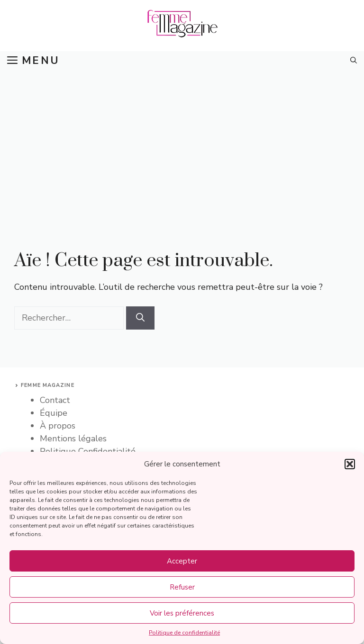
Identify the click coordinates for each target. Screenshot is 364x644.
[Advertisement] (182, 141)
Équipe (54, 413)
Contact (55, 400)
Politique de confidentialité (184, 633)
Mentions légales (73, 438)
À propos (58, 426)
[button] (350, 464)
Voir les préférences (182, 613)
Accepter (182, 561)
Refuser (182, 587)
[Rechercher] (140, 318)
